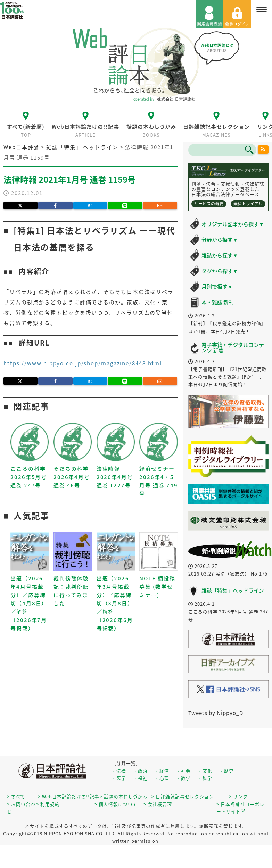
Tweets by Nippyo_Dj (217, 713)
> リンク (238, 796)
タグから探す (220, 271)
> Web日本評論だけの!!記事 (69, 796)
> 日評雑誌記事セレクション (183, 796)
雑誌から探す (220, 255)
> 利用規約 (48, 804)
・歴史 (226, 771)
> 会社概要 (158, 804)
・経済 (162, 771)
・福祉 (140, 778)
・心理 (162, 778)
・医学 (119, 778)
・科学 (205, 778)
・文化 (205, 771)
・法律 (119, 771)
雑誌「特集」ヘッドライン (233, 590)
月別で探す (217, 287)
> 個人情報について (116, 804)
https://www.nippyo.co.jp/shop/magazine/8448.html (83, 363)
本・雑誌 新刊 (218, 302)
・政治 (140, 771)
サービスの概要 (209, 204)
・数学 (183, 778)
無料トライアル (248, 204)
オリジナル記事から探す (233, 224)
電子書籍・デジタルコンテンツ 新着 (233, 348)
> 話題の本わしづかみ (123, 796)
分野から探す (220, 240)
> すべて (16, 796)
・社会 (183, 771)
